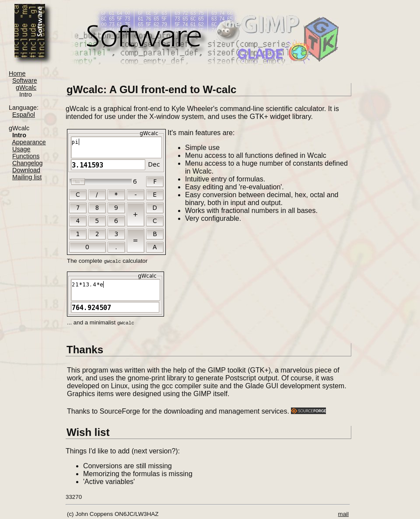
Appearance (29, 142)
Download (26, 170)
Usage (21, 149)
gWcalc (26, 87)
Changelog (28, 163)
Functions (26, 156)
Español (24, 115)
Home (17, 73)
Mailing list (27, 177)
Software (25, 80)
